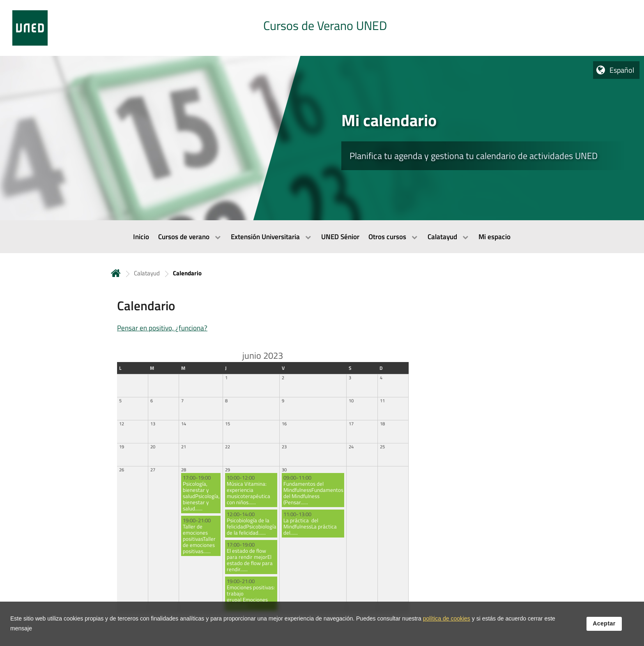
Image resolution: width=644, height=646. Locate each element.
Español (622, 70)
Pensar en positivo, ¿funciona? (162, 328)
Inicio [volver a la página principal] (116, 273)
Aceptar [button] (604, 626)
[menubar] (322, 237)
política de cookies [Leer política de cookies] (447, 621)
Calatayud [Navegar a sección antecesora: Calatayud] (147, 273)
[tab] (322, 28)
